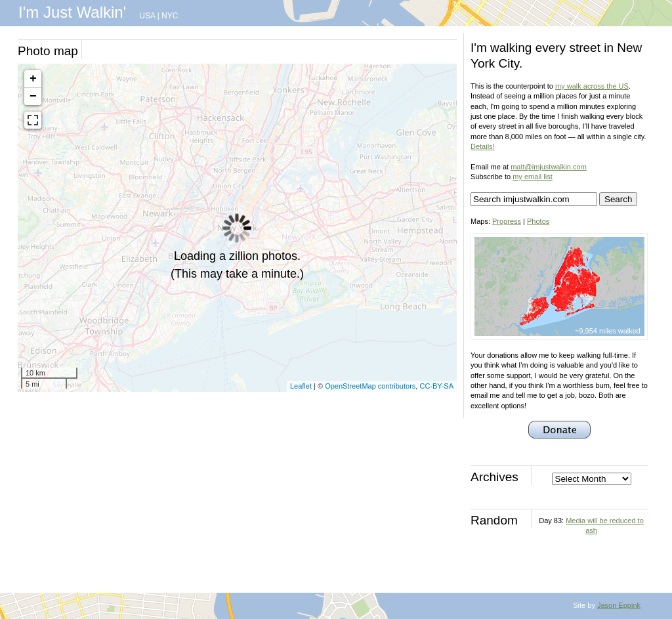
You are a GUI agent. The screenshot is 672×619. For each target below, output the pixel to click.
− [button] (33, 96)
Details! (483, 146)
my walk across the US (592, 86)
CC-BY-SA (436, 386)
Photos (538, 221)
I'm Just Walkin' (72, 12)
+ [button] (33, 79)
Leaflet (301, 386)
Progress (507, 221)
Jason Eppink (619, 605)
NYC (170, 16)
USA (147, 16)
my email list (533, 177)
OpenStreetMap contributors (370, 386)
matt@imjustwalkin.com (549, 167)
